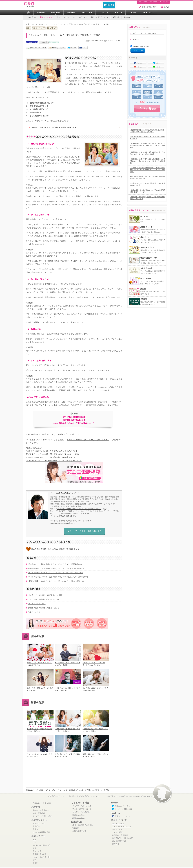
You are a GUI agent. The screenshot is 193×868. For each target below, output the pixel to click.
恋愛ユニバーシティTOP (42, 803)
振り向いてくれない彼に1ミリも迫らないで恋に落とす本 (79, 509)
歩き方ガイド (117, 829)
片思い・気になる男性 (41, 857)
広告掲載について (79, 831)
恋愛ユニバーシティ (77, 502)
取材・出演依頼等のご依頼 (83, 825)
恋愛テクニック (39, 824)
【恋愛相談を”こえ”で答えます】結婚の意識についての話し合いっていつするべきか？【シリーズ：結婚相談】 (147, 161)
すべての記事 (30, 17)
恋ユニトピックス (80, 17)
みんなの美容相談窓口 (41, 832)
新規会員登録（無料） (150, 7)
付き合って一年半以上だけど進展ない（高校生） (47, 595)
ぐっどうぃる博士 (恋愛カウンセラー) (65, 493)
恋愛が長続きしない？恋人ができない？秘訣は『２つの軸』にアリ (54, 434)
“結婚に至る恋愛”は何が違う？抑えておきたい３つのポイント (52, 451)
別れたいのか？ (34, 612)
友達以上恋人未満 (40, 854)
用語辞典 (116, 17)
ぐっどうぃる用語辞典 (81, 812)
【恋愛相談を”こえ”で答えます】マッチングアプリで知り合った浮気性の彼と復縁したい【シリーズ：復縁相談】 (147, 145)
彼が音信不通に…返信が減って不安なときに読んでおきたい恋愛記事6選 (56, 569)
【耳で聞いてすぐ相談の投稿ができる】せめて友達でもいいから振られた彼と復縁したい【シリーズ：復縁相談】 (147, 170)
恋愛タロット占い (147, 227)
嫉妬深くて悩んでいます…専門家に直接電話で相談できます (55, 127)
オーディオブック (147, 247)
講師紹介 (127, 17)
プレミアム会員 (146, 268)
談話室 (143, 289)
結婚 (34, 860)
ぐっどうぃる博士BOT (123, 809)
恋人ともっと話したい (37, 604)
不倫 (34, 848)
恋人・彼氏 (37, 851)
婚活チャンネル (78, 818)
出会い (35, 863)
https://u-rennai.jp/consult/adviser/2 (62, 523)
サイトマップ (164, 2)
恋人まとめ (145, 217)
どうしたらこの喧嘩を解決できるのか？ (44, 599)
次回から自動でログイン (142, 47)
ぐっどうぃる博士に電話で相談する (85, 531)
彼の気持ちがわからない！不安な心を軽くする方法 (88, 440)
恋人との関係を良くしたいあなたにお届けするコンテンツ (55, 549)
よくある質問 (143, 2)
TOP (28, 12)
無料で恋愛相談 (39, 813)
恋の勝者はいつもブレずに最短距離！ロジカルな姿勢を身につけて (54, 461)
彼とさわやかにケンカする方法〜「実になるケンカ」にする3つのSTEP (56, 573)
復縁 (34, 840)
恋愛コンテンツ (39, 820)
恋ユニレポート (63, 17)
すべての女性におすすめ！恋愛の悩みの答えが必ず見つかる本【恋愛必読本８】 (59, 577)
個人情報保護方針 (119, 841)
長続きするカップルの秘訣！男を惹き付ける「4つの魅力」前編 (52, 454)
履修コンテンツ (46, 17)
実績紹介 (76, 828)
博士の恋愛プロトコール (82, 809)
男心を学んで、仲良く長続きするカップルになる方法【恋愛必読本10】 (56, 564)
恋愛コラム (37, 829)
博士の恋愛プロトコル (100, 17)
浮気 (34, 843)
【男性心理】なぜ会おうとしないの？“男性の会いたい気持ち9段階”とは (56, 581)
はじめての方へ (118, 824)
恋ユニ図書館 (146, 279)
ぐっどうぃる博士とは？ (82, 806)
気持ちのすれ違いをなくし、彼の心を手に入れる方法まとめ (51, 457)
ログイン (167, 7)
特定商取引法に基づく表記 (123, 838)
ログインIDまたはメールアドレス (143, 33)
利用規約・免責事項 (120, 835)
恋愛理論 (36, 826)
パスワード (135, 39)
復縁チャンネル (78, 815)
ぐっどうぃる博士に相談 (42, 816)
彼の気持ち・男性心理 (41, 845)
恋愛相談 (36, 807)
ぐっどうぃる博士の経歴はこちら (63, 516)
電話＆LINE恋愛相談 (41, 810)
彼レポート (145, 237)
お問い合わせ (153, 2)
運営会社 (116, 844)
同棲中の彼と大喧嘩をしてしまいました (44, 608)
